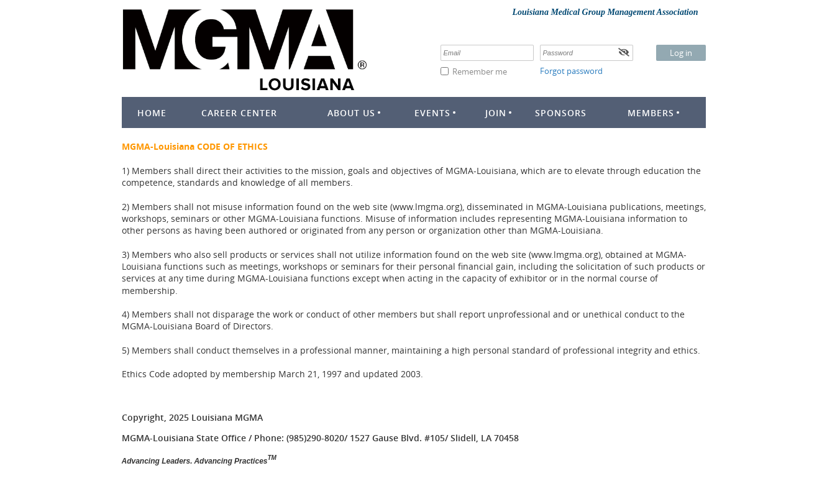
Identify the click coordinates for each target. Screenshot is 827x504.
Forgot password (571, 71)
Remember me (480, 71)
